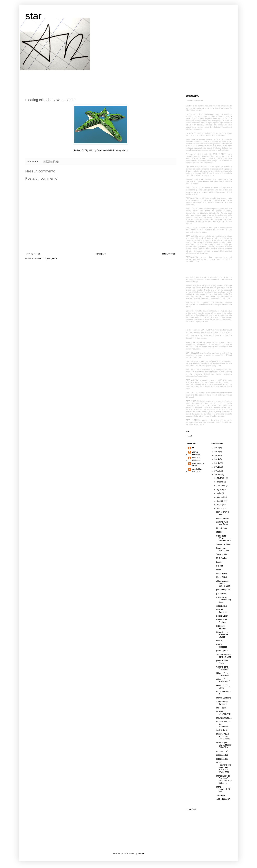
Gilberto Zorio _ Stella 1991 (223, 680)
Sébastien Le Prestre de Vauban (222, 635)
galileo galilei (222, 651)
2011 (217, 471)
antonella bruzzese (196, 459)
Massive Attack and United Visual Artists (223, 736)
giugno (220, 497)
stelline (219, 532)
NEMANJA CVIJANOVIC (223, 713)
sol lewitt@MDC (223, 799)
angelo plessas (223, 518)
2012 (217, 467)
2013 (217, 463)
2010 (217, 475)
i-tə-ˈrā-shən (221, 528)
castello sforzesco (222, 646)
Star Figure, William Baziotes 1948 (224, 538)
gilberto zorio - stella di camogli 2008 (223, 584)
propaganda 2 (222, 755)
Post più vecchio (168, 254)
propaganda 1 (222, 759)
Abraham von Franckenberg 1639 (223, 600)
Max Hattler (221, 708)
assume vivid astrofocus (222, 523)
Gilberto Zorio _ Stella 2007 (223, 668)
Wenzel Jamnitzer (222, 611)
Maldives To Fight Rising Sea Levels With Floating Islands (101, 150)
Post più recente (33, 254)
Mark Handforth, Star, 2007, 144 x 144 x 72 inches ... (224, 779)
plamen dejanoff (223, 590)
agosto (220, 490)
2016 (217, 452)
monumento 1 (222, 751)
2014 (217, 459)
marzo (220, 509)
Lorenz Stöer (222, 616)
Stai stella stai (222, 730)
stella (218, 570)
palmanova (221, 594)
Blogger (141, 853)
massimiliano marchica (197, 470)
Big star (220, 566)
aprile (219, 505)
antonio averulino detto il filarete (224, 656)
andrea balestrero (196, 453)
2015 (217, 455)
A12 (190, 436)
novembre (221, 478)
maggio (220, 501)
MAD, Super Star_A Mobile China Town (224, 745)
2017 (217, 448)
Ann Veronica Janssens (222, 703)
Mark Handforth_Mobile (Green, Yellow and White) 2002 (224, 767)
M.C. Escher (222, 558)
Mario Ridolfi (222, 574)
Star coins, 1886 (223, 544)
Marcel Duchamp (224, 698)
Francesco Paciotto (221, 627)
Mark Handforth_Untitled (224, 789)
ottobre (220, 482)
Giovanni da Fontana (221, 621)
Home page (101, 254)
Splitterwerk (221, 795)
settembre (221, 486)
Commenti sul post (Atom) (45, 258)
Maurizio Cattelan (224, 718)
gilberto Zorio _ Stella (223, 662)
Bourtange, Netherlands (223, 549)
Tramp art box (222, 554)
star (33, 16)
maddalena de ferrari (198, 465)
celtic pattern (222, 606)
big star (219, 562)
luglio (219, 493)
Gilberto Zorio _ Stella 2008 (223, 674)
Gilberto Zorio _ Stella (223, 687)
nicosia (219, 641)
